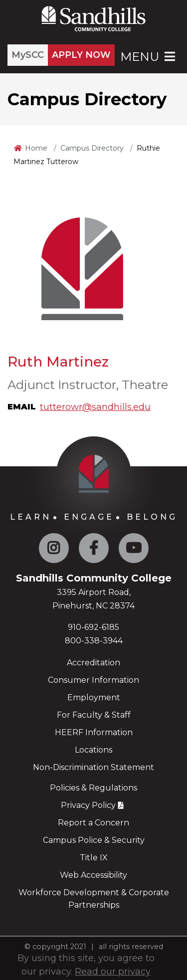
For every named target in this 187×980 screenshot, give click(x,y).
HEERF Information (94, 732)
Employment (94, 697)
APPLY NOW (81, 55)
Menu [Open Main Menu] (149, 57)
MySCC (28, 55)
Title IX (94, 858)
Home (36, 148)
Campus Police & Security (94, 840)
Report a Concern (93, 823)
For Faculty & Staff (94, 715)
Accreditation (93, 663)
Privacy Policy (88, 805)
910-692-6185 (93, 627)
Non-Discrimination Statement (93, 767)
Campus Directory (92, 148)
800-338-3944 (94, 641)
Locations (93, 750)
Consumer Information (93, 680)
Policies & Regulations (93, 788)
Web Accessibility (93, 875)
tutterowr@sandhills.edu (95, 407)
